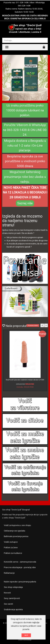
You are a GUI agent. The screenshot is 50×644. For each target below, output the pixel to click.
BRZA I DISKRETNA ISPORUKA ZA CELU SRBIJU (25, 19)
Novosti (7, 593)
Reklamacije (9, 573)
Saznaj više (25, 203)
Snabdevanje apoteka (13, 609)
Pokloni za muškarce (13, 553)
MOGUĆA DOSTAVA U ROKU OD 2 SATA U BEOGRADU (25, 16)
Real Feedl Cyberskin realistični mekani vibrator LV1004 (25, 380)
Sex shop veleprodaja (13, 587)
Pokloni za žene (11, 547)
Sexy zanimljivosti (12, 598)
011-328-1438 (22, 3)
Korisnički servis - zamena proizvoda (20, 562)
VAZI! (26, 635)
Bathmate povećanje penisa (16, 536)
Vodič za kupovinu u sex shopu (17, 525)
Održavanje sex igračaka (14, 531)
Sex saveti (8, 604)
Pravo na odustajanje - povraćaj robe (20, 567)
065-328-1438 (24, 6)
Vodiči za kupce (11, 542)
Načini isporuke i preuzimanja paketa (20, 582)
